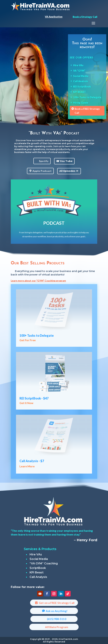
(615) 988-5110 (57, 619)
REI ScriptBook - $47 (34, 398)
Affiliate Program (57, 627)
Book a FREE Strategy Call (87, 111)
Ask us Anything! (57, 611)
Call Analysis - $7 (32, 461)
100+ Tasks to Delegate (37, 335)
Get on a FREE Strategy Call (57, 603)
